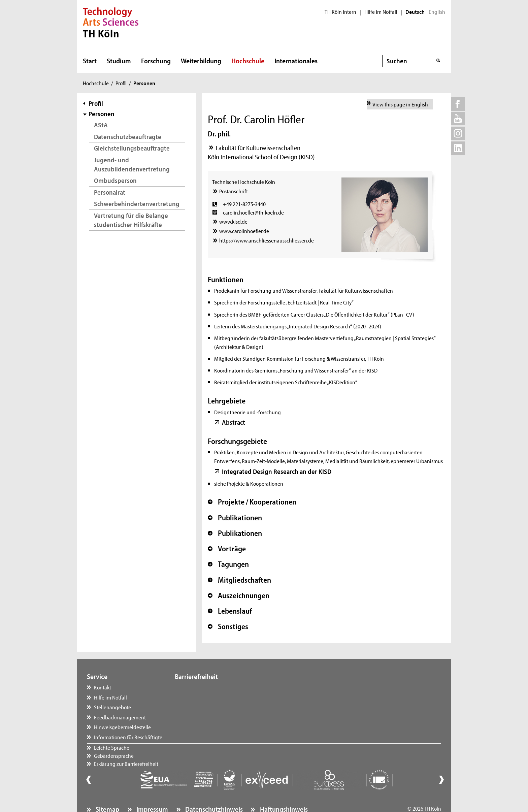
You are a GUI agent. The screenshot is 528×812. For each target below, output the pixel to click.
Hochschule (248, 61)
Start (90, 61)
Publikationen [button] (235, 518)
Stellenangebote (112, 707)
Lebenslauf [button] (230, 611)
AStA (101, 125)
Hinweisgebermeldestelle (122, 727)
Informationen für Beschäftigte (128, 737)
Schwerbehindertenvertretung (137, 204)
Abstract (234, 422)
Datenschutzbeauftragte (128, 137)
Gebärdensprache (201, 697)
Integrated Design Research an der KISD (277, 471)
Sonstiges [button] (228, 626)
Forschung (156, 61)
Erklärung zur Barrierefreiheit (214, 707)
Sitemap (107, 790)
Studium (119, 61)
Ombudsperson (115, 180)
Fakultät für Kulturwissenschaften (258, 148)
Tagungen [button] (228, 564)
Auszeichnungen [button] (239, 595)
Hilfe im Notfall (381, 12)
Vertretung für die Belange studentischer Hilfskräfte (131, 220)
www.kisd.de (233, 221)
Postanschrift (234, 191)
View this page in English (400, 104)
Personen (102, 114)
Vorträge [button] (227, 549)
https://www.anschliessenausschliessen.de (267, 240)
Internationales (296, 61)
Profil (121, 83)
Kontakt (103, 687)
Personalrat (110, 192)
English (437, 12)
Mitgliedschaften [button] (239, 580)
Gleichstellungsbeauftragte (132, 148)
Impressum (152, 790)
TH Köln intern (340, 12)
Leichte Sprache (199, 687)
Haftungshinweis (283, 790)
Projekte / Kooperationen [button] (252, 502)
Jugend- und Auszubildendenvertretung (132, 165)
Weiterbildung (201, 61)
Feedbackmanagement (120, 717)
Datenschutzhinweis (213, 790)
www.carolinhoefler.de (244, 231)
